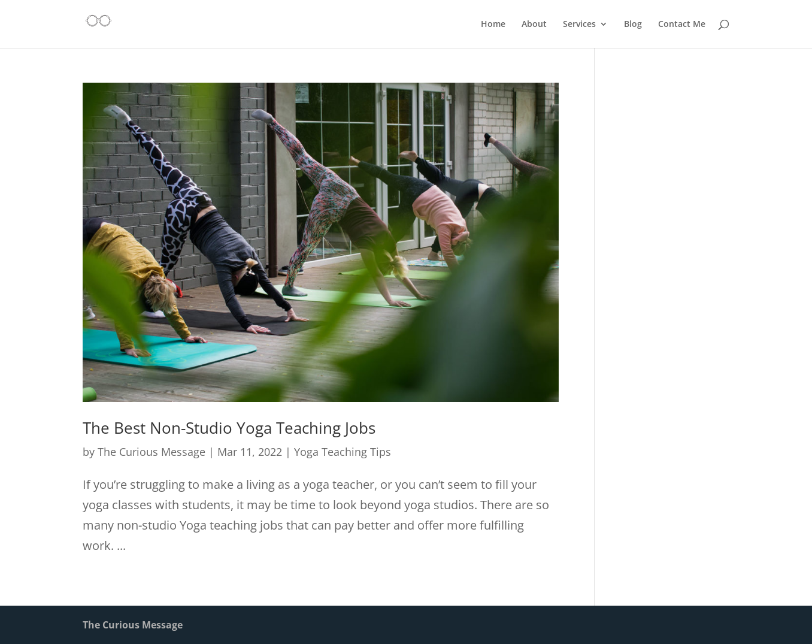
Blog (633, 25)
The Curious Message (152, 452)
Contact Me (682, 25)
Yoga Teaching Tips (343, 452)
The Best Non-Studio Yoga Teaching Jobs (229, 428)
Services (579, 25)
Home (493, 25)
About (534, 25)
